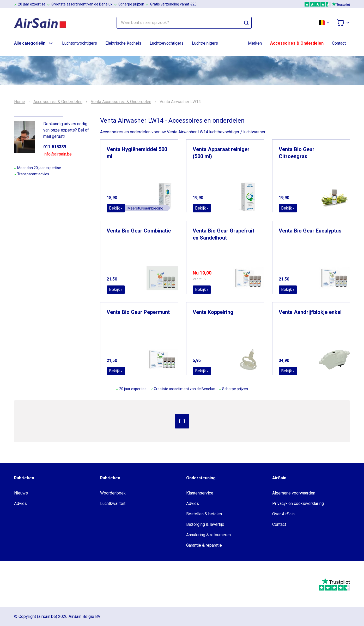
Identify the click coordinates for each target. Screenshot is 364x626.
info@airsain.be (58, 154)
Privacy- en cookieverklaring (298, 503)
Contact (339, 43)
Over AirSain (283, 514)
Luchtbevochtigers (167, 43)
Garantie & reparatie (204, 545)
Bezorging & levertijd (205, 524)
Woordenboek (113, 493)
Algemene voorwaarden (294, 493)
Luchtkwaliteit (113, 503)
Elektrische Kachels (123, 43)
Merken (255, 43)
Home (20, 102)
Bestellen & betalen (204, 514)
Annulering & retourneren (208, 535)
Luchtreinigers (205, 43)
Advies (20, 503)
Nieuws (21, 493)
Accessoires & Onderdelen (297, 43)
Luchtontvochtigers (80, 43)
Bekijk (116, 208)
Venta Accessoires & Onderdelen (121, 102)
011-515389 (55, 147)
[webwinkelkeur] (30, 584)
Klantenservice (200, 493)
